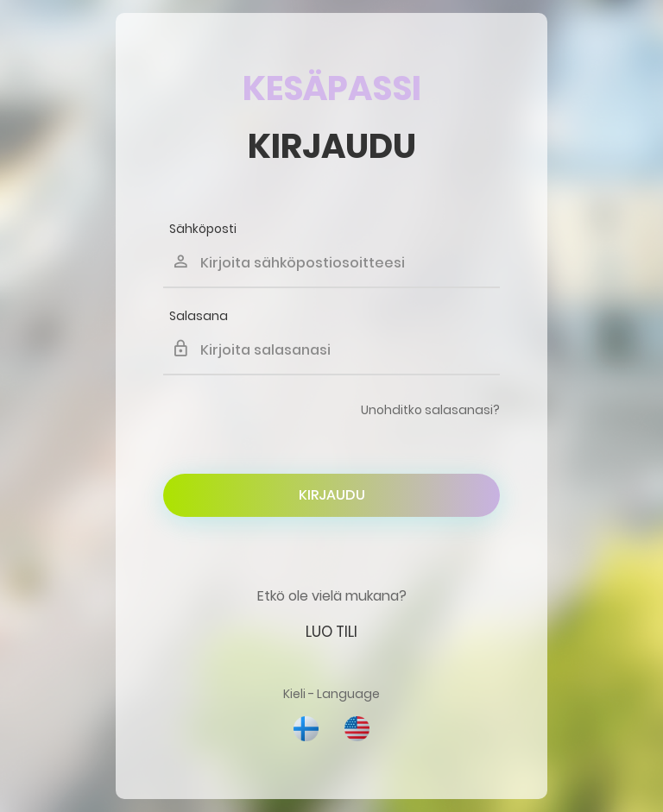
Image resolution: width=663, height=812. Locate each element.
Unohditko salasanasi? (430, 410)
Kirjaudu (332, 495)
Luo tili (331, 632)
